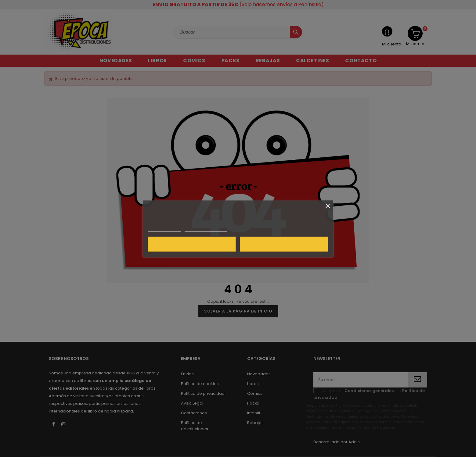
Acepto (284, 244)
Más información (164, 229)
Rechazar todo (192, 244)
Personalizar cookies (206, 229)
